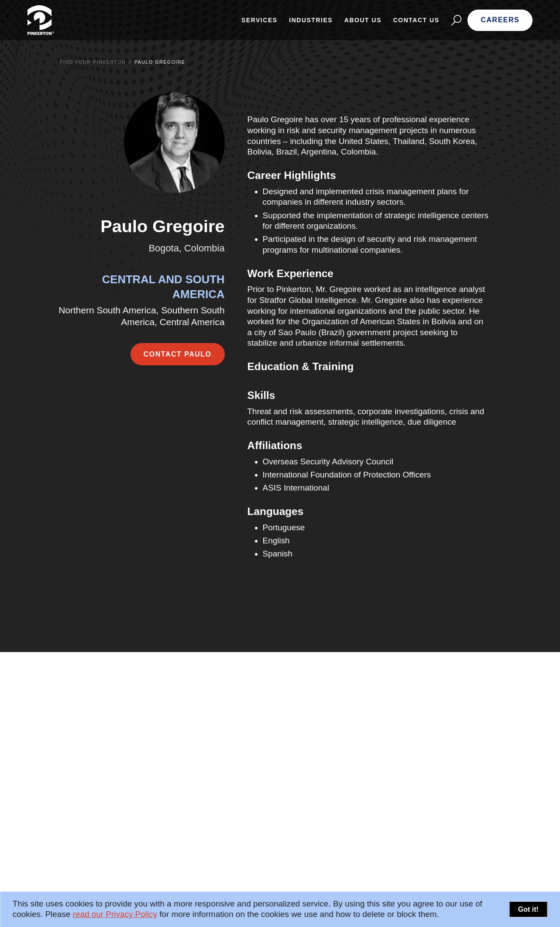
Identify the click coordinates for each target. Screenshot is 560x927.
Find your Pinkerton (93, 62)
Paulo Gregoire (160, 62)
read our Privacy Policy (115, 914)
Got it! (528, 909)
